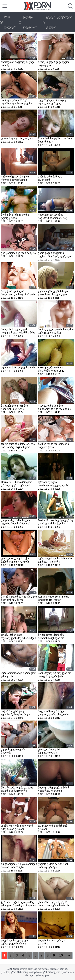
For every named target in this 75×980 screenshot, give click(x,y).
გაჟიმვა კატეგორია (28, 22)
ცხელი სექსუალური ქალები (57, 22)
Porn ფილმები (8, 22)
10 (61, 955)
